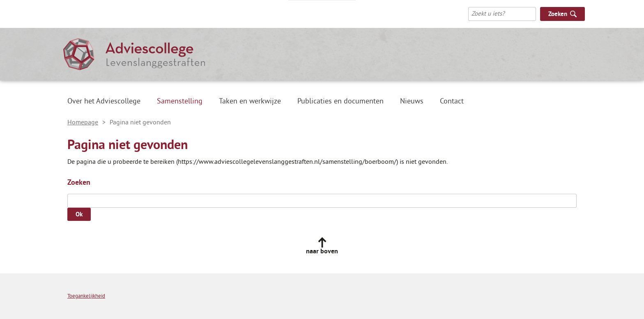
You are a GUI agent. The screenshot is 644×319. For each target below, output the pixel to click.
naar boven (322, 251)
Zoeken (79, 182)
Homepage (83, 122)
